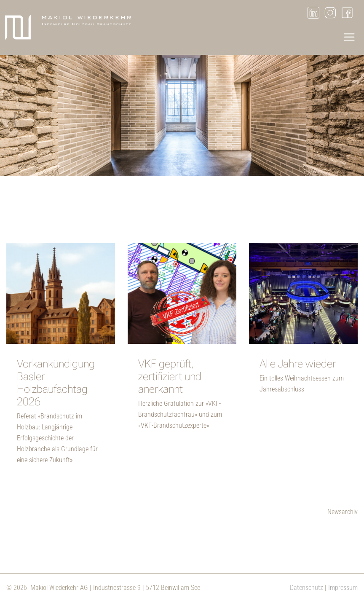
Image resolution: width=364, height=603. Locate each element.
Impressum (343, 588)
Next (349, 117)
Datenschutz (306, 588)
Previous (15, 117)
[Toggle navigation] (349, 37)
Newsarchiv (343, 512)
